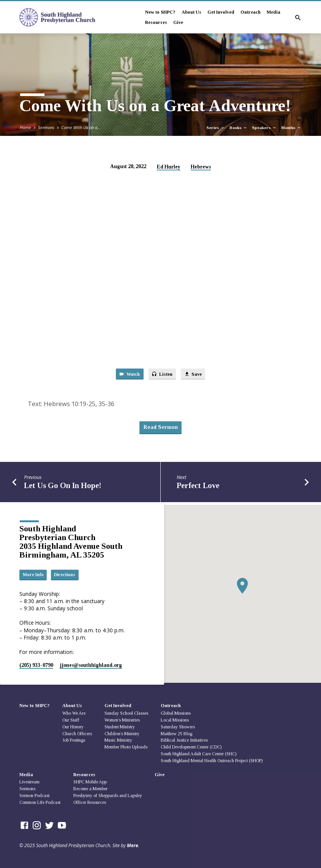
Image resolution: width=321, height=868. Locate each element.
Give (178, 22)
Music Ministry (118, 740)
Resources (156, 22)
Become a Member (90, 789)
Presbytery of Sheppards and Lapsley (108, 796)
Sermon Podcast (34, 796)
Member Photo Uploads (126, 747)
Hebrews (201, 167)
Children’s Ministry (122, 734)
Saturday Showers (178, 727)
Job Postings (74, 740)
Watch (128, 374)
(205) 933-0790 (36, 665)
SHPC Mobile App (90, 782)
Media (274, 12)
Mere (133, 845)
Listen (162, 374)
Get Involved (221, 12)
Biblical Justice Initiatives (184, 740)
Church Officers (77, 734)
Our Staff (71, 720)
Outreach (251, 12)
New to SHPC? (160, 12)
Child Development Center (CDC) (191, 747)
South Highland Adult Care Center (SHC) (198, 754)
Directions (66, 575)
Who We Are (74, 713)
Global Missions (176, 713)
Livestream (29, 782)
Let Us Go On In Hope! (63, 487)
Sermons (46, 127)
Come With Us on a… (81, 127)
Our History (73, 727)
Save (195, 374)
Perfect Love (198, 487)
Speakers (264, 128)
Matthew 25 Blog (176, 734)
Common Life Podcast (40, 802)
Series (216, 128)
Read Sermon (160, 429)
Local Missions (175, 720)
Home (25, 127)
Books (238, 128)
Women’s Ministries (122, 720)
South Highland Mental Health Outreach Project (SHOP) (212, 761)
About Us (191, 12)
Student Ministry (120, 727)
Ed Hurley (169, 167)
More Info (33, 575)
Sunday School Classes (126, 713)
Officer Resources (90, 802)
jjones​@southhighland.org (91, 665)
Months (291, 128)
